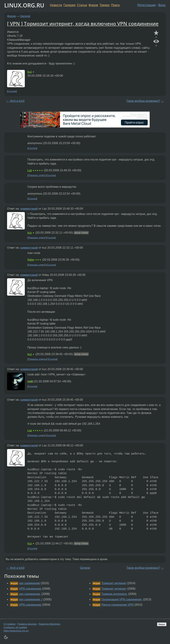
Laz (30, 170)
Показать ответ (36, 175)
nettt (30, 381)
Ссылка (12, 91)
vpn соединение (29, 583)
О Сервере (10, 624)
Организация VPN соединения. (122, 599)
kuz (30, 72)
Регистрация (147, 5)
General (25, 16)
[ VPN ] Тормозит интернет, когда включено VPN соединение (83, 23)
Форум (93, 5)
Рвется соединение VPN (117, 605)
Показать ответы (37, 359)
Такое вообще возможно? (143, 101)
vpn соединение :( (31, 599)
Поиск (115, 5)
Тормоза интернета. (114, 594)
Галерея (70, 5)
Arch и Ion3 (17, 101)
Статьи (82, 5)
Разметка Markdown (49, 624)
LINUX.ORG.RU (24, 5)
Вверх (162, 624)
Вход (162, 5)
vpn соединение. (30, 594)
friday (31, 260)
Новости (56, 5)
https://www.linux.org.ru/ (16, 631)
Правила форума (27, 624)
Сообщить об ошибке (15, 627)
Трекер (105, 5)
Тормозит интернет (114, 583)
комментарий (29, 209)
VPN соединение (30, 589)
